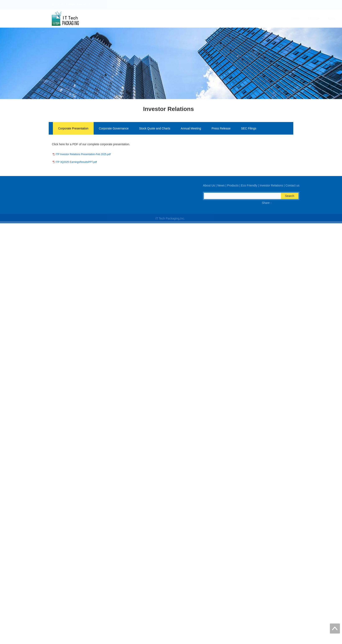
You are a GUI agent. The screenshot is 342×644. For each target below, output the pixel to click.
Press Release (221, 130)
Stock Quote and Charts (155, 130)
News (205, 19)
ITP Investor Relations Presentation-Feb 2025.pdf (83, 152)
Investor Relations (273, 19)
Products (222, 19)
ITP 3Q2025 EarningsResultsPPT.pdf (76, 160)
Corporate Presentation (73, 130)
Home (168, 19)
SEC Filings (249, 130)
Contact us (300, 19)
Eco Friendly (245, 19)
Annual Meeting (191, 130)
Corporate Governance (114, 130)
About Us (187, 19)
